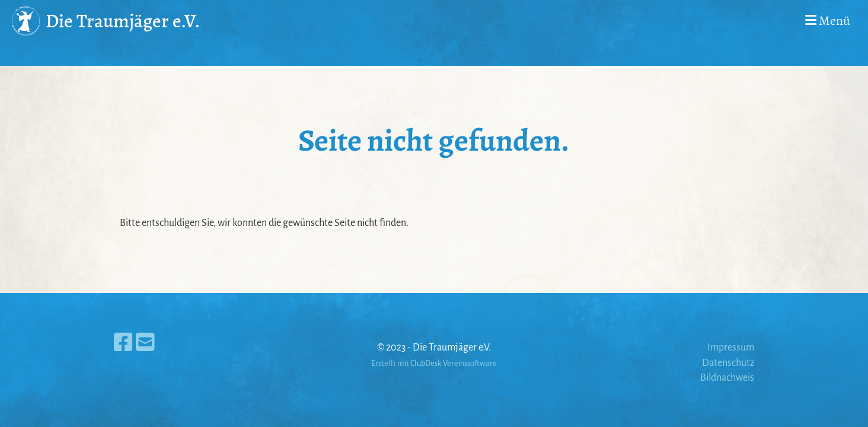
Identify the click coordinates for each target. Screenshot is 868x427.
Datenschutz (728, 363)
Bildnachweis (727, 378)
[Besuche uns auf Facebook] (123, 343)
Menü (828, 21)
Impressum (731, 348)
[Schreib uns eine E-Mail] (145, 343)
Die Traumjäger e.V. (123, 21)
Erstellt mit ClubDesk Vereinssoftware (434, 363)
